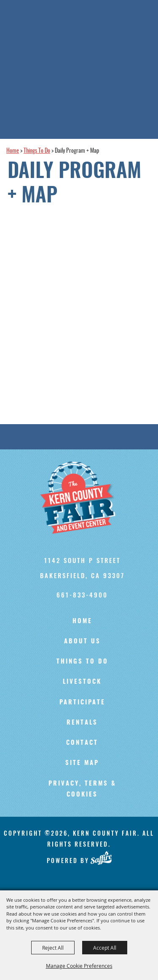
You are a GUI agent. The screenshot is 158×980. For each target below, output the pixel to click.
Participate (82, 702)
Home (13, 151)
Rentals (82, 723)
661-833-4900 (82, 595)
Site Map (82, 763)
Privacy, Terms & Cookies (82, 789)
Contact (82, 743)
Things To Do (37, 151)
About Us (82, 641)
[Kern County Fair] (82, 498)
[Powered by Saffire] (101, 858)
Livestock (82, 682)
